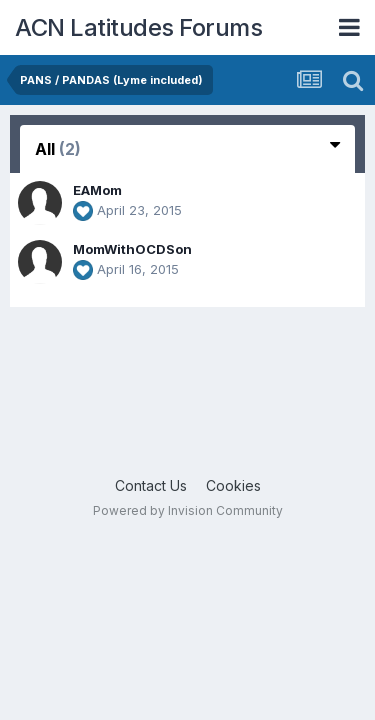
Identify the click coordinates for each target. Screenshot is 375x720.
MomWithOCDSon (132, 249)
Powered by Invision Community (188, 510)
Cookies (233, 485)
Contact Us (151, 485)
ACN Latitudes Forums (138, 27)
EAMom (97, 190)
